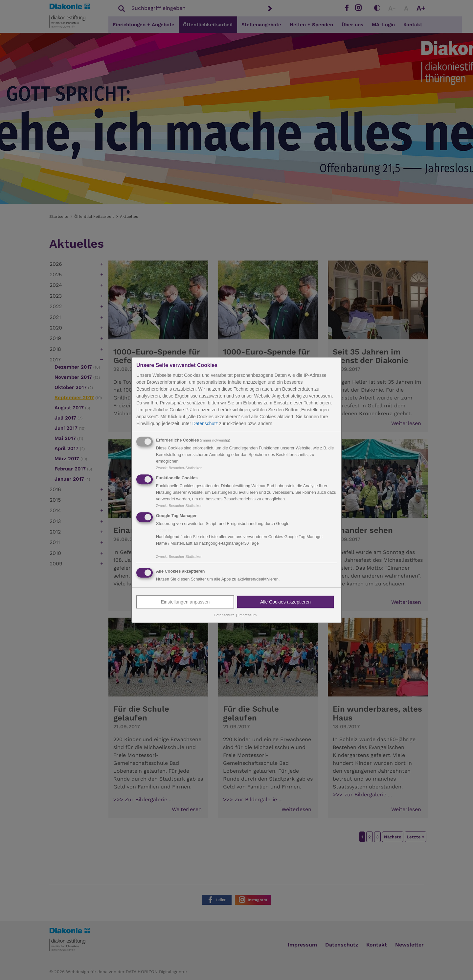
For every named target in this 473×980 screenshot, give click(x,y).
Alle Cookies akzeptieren (285, 602)
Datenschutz (205, 423)
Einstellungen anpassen (185, 602)
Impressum (248, 615)
